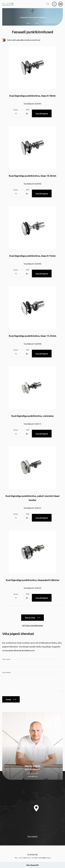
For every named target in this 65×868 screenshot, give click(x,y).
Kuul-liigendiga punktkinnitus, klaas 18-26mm (33, 176)
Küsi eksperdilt (33, 865)
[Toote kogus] (19, 114)
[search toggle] (48, 4)
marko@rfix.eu (33, 776)
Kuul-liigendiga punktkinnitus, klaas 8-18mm (32, 96)
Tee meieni (32, 836)
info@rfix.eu (45, 858)
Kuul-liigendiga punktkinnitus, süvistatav (33, 416)
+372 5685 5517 (33, 773)
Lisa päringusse (42, 113)
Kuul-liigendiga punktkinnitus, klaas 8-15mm (32, 256)
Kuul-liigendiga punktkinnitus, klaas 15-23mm (33, 336)
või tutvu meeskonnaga (32, 625)
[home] (8, 4)
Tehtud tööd (32, 618)
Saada (11, 699)
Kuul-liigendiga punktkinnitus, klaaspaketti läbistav (33, 580)
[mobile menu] (61, 4)
